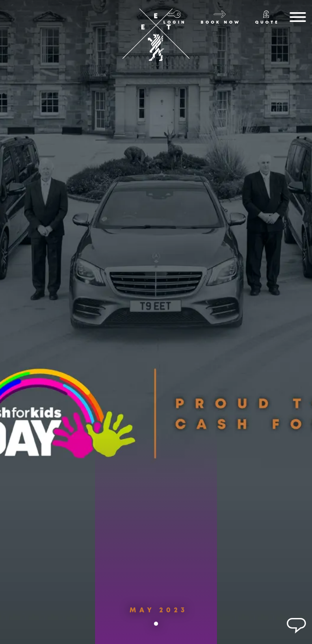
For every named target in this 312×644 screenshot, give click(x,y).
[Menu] (298, 19)
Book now (221, 23)
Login (175, 23)
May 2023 (159, 617)
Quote (267, 23)
